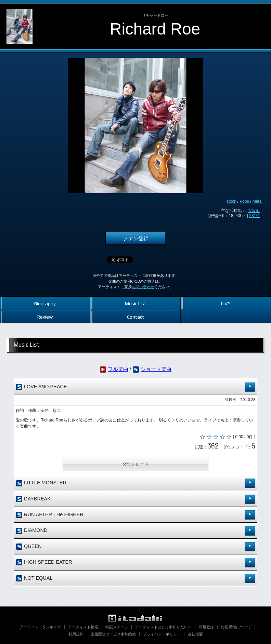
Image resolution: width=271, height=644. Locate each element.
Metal (257, 201)
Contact (135, 317)
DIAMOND (135, 531)
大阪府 (254, 211)
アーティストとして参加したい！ (163, 627)
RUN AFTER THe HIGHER (135, 515)
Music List (135, 303)
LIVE (226, 303)
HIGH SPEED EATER (135, 563)
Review (45, 317)
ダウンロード (135, 464)
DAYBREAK (135, 499)
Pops (244, 201)
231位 (255, 216)
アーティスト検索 (83, 627)
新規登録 (206, 627)
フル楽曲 (118, 369)
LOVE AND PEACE (135, 387)
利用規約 (76, 634)
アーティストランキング (40, 627)
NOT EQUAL (135, 579)
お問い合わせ (143, 287)
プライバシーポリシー (162, 634)
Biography (45, 303)
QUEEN (135, 547)
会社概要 (195, 634)
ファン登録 (136, 239)
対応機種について (236, 627)
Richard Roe (155, 29)
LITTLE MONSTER (135, 484)
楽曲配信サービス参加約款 (113, 634)
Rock (231, 201)
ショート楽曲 (156, 369)
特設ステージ (117, 627)
